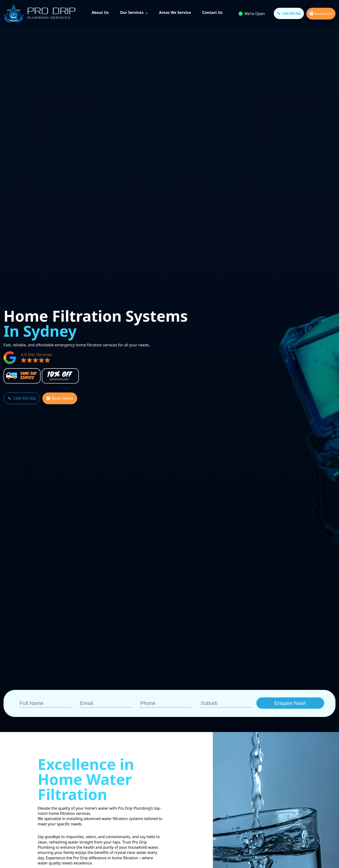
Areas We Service (175, 12)
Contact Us (212, 12)
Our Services (132, 12)
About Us (100, 12)
